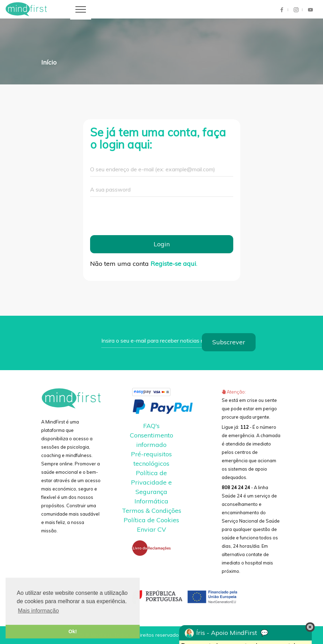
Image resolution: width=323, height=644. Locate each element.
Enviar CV (152, 529)
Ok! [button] (73, 631)
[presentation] (143, 216)
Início (49, 62)
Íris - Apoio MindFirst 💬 (226, 633)
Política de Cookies (151, 520)
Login (162, 244)
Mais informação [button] (38, 611)
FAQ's (151, 426)
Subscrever (229, 342)
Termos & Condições (152, 511)
